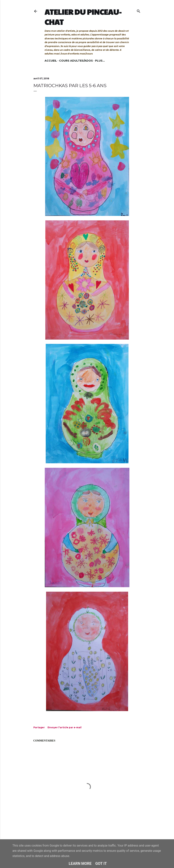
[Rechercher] (139, 10)
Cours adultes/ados (76, 61)
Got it (101, 864)
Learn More (80, 864)
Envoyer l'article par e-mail (65, 727)
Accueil (51, 61)
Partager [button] (39, 727)
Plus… (100, 61)
